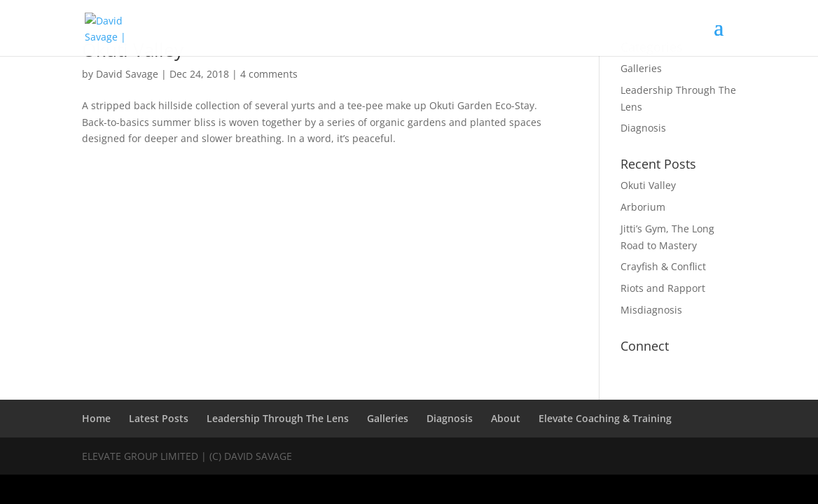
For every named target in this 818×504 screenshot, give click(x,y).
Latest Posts (159, 418)
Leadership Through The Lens (278, 418)
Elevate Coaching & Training (605, 418)
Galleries (641, 68)
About (506, 418)
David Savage (127, 74)
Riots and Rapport (663, 288)
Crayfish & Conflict (663, 266)
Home (96, 418)
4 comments (269, 74)
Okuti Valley (648, 185)
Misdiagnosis (651, 310)
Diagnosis (643, 128)
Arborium (643, 207)
